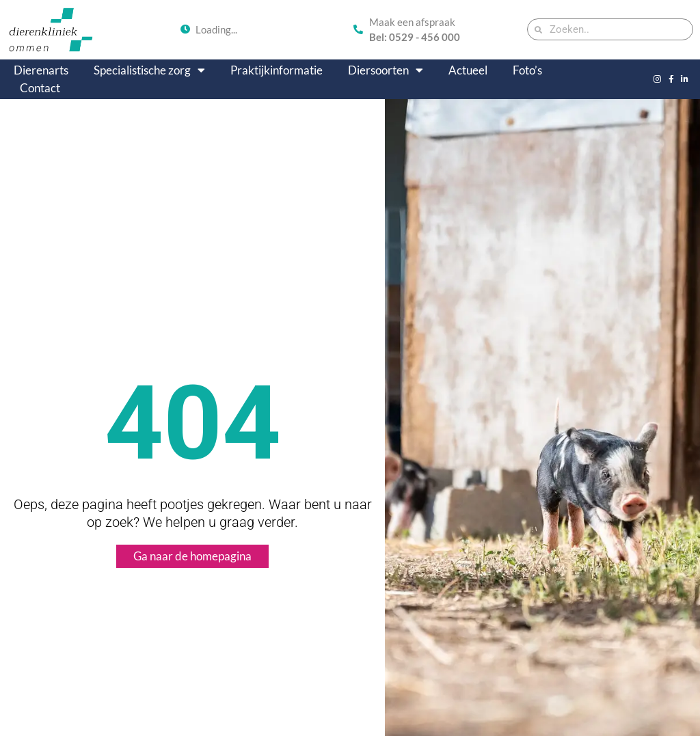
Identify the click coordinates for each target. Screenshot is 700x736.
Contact (40, 88)
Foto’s (527, 70)
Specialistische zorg (149, 70)
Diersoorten (386, 70)
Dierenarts (41, 70)
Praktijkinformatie (277, 70)
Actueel (468, 70)
